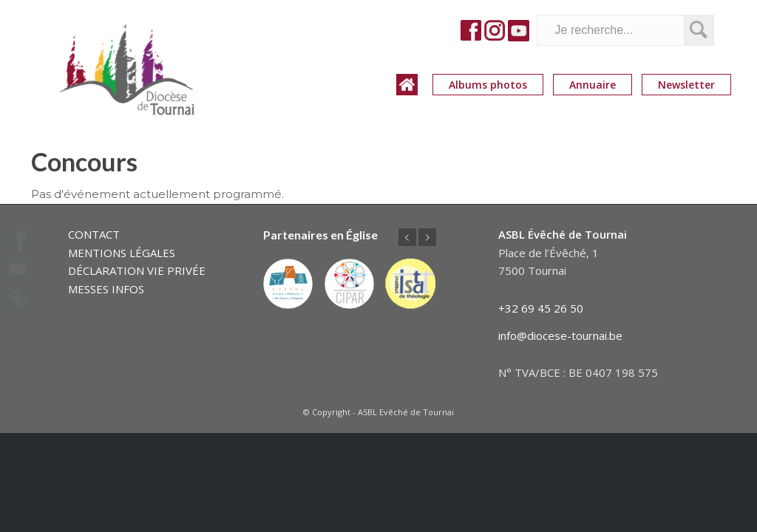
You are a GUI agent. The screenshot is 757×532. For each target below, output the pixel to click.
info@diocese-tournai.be (560, 335)
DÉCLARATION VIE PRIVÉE (137, 270)
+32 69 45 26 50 (541, 308)
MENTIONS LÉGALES (122, 253)
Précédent (407, 237)
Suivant (427, 237)
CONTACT (94, 234)
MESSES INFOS (106, 289)
